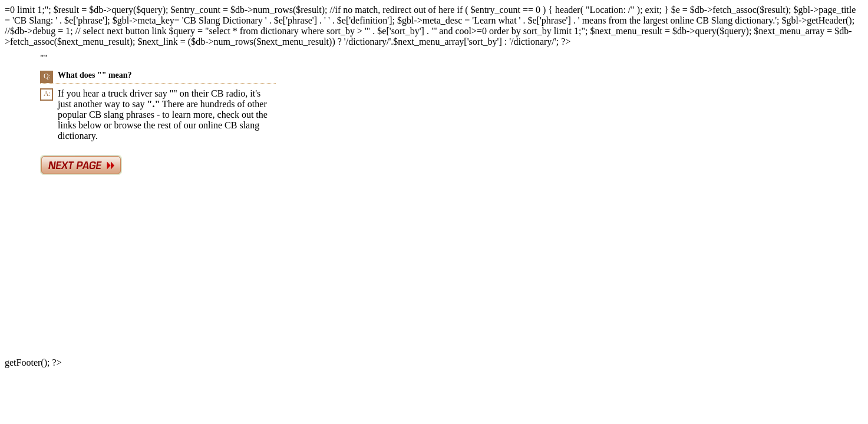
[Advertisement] (408, 269)
